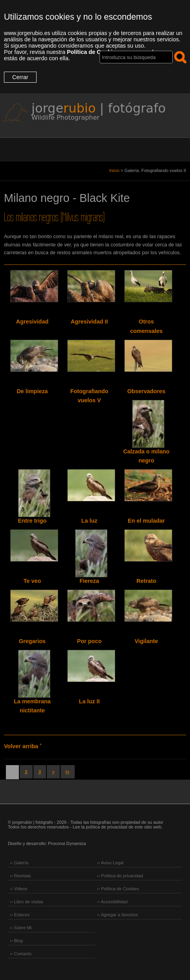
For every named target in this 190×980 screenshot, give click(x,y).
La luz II (89, 701)
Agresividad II (89, 322)
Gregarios (32, 641)
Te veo (32, 581)
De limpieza (32, 391)
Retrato (146, 581)
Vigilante (146, 641)
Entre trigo (32, 521)
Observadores (147, 391)
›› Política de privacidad (120, 876)
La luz (89, 521)
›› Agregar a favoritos (118, 915)
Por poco (89, 641)
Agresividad (32, 322)
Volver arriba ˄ (23, 746)
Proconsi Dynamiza (67, 843)
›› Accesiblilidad (113, 902)
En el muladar (146, 521)
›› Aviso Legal (111, 863)
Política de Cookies (93, 52)
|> (68, 772)
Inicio (114, 170)
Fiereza (89, 581)
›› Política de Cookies (118, 889)
